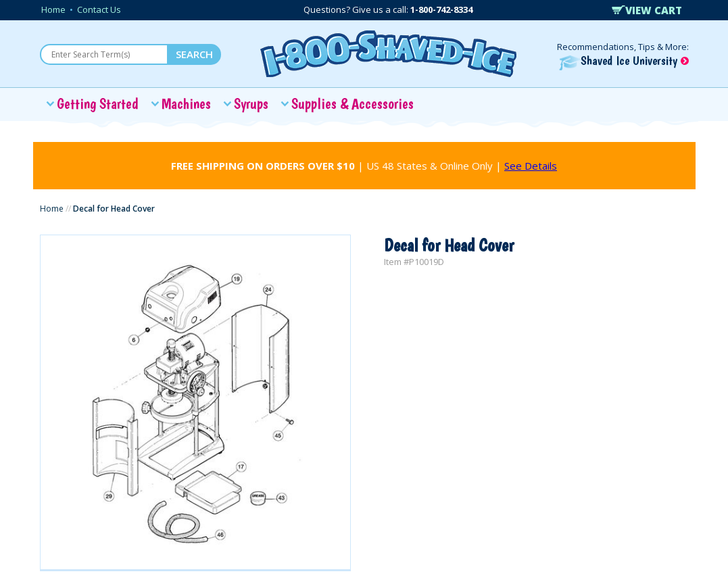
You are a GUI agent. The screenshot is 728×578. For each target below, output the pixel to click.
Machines (186, 103)
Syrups (251, 103)
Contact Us (99, 9)
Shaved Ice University (624, 61)
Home (53, 9)
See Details (531, 166)
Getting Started (98, 103)
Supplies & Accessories (353, 103)
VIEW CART (647, 10)
